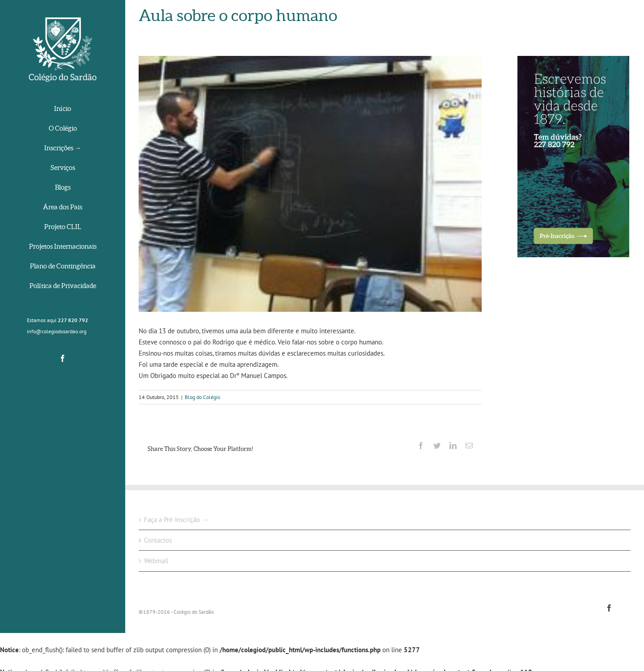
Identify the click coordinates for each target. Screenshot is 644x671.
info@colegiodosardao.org (57, 331)
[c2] (310, 184)
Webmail (156, 561)
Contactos (158, 540)
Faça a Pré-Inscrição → (176, 520)
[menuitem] (63, 109)
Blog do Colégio (202, 397)
